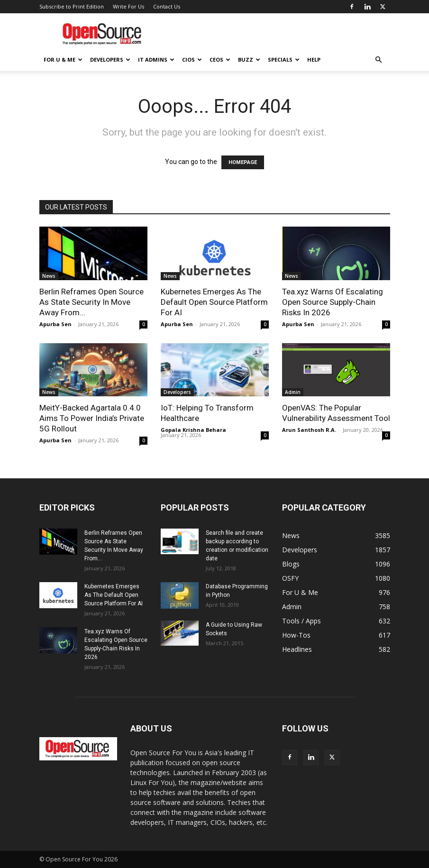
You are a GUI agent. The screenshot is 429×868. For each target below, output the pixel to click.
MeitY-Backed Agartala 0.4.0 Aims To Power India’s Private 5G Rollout (92, 418)
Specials (284, 59)
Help (314, 59)
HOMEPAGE (243, 162)
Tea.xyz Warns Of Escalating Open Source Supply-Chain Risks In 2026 (333, 302)
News (49, 276)
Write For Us (128, 6)
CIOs (192, 59)
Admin (293, 392)
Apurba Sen (55, 324)
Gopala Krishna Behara (193, 430)
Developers (110, 59)
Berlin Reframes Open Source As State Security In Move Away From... (91, 302)
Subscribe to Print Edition (72, 6)
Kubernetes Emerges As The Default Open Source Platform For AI (214, 302)
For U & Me (63, 59)
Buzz (249, 59)
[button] (379, 60)
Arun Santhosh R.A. (309, 430)
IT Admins (156, 59)
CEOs (220, 59)
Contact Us (167, 6)
